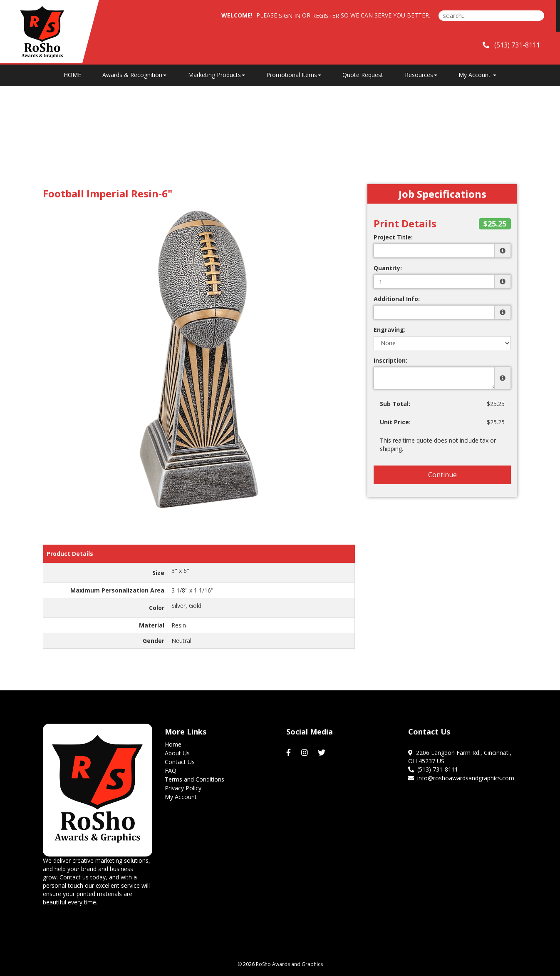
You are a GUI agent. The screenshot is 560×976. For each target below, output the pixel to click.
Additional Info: (397, 299)
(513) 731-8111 (433, 769)
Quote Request (363, 75)
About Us (177, 753)
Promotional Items (294, 75)
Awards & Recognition (134, 75)
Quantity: (388, 268)
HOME (72, 75)
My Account (181, 797)
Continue (442, 475)
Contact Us (180, 762)
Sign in (290, 16)
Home (173, 744)
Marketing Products (217, 75)
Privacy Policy (183, 788)
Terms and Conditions (195, 779)
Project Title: (393, 237)
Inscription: (390, 360)
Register (326, 16)
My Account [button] (477, 75)
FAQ (171, 771)
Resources (421, 75)
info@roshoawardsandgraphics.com (461, 778)
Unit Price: (395, 422)
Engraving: (390, 330)
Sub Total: (395, 404)
